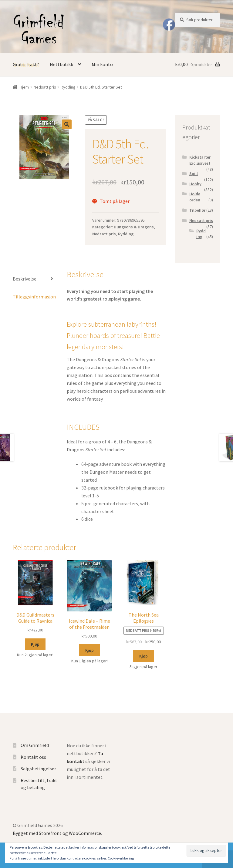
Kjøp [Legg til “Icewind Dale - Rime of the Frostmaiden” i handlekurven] (89, 650)
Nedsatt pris (45, 87)
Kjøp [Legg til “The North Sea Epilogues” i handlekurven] (144, 656)
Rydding (68, 87)
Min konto (102, 64)
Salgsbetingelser (38, 769)
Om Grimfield (35, 745)
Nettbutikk (61, 64)
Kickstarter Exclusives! (200, 160)
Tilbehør (197, 210)
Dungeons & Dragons (134, 227)
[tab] (35, 279)
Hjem (24, 87)
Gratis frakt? (26, 64)
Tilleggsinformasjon (34, 297)
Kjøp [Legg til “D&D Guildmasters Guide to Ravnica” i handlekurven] (35, 644)
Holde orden (195, 197)
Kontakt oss (33, 757)
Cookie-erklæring (121, 858)
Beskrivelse (25, 279)
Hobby (195, 184)
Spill (194, 173)
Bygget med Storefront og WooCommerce (57, 833)
